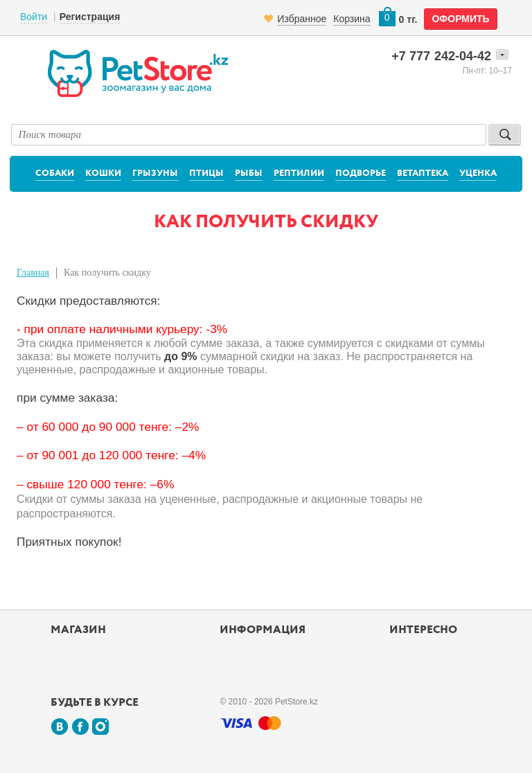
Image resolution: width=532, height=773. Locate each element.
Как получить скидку (107, 273)
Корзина (352, 19)
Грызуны (155, 174)
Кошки (103, 174)
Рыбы (249, 174)
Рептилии (299, 174)
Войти (34, 17)
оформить (460, 19)
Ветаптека (423, 174)
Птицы (206, 174)
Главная (33, 273)
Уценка (478, 174)
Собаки (55, 174)
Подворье (361, 174)
